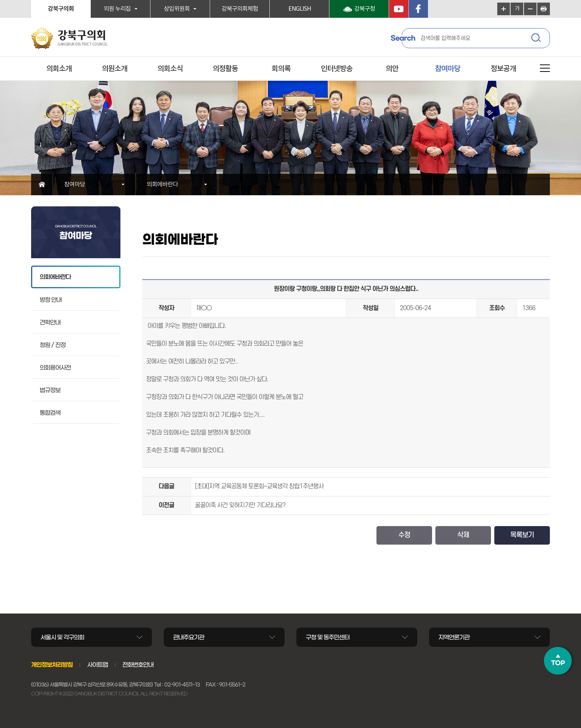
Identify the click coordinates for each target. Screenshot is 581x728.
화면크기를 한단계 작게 (530, 9)
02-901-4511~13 (182, 685)
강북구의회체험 (240, 9)
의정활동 (225, 69)
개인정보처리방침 (52, 665)
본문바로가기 (0, 0)
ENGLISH (300, 9)
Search (403, 38)
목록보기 (522, 535)
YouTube (399, 9)
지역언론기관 (454, 637)
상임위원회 (177, 9)
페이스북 (418, 9)
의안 (392, 69)
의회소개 (59, 69)
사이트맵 (97, 665)
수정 (404, 535)
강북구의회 (61, 9)
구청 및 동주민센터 (328, 637)
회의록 (281, 69)
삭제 (463, 535)
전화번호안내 (138, 665)
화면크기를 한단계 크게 (504, 9)
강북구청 (365, 9)
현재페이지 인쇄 (544, 9)
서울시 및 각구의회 (62, 637)
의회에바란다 (162, 185)
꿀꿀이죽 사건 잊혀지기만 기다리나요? (240, 505)
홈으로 (42, 185)
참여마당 (448, 69)
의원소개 (114, 69)
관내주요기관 (189, 637)
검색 (537, 39)
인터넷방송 (337, 69)
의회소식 (170, 69)
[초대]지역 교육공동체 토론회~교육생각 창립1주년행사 (259, 486)
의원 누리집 (117, 9)
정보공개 (503, 69)
